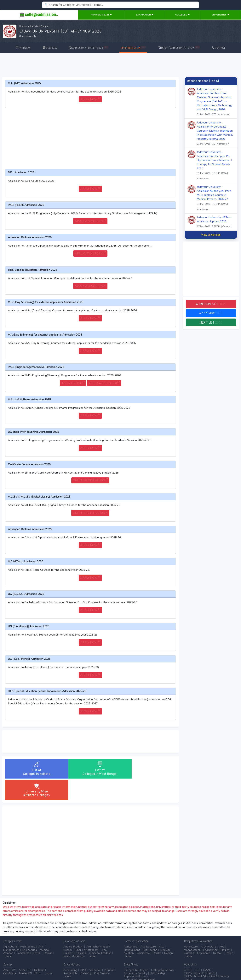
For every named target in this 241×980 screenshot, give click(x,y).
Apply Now (211, 313)
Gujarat (68, 932)
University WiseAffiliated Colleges (147, 769)
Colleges (183, 15)
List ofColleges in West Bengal (90, 769)
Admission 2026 (101, 15)
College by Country (135, 952)
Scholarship (158, 952)
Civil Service (102, 952)
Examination (145, 15)
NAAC (207, 949)
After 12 (25, 949)
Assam (68, 929)
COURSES (50, 48)
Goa (104, 929)
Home (23, 26)
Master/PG (26, 952)
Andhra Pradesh (73, 925)
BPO (83, 949)
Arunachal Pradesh (98, 925)
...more (7, 935)
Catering (86, 952)
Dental (37, 932)
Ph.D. (38, 952)
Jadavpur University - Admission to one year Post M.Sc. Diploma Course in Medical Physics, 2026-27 (216, 199)
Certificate (10, 952)
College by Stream (163, 949)
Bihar (78, 929)
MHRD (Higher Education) (200, 952)
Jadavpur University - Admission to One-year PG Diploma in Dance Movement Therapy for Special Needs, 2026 (216, 166)
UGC (197, 949)
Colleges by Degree (136, 949)
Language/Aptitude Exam (139, 958)
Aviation (8, 932)
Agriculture (10, 925)
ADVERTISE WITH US (67, 967)
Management (11, 929)
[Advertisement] (121, 65)
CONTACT (219, 48)
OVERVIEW (23, 48)
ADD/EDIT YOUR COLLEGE (94, 967)
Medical (45, 929)
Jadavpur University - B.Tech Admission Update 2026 (216, 222)
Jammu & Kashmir (74, 935)
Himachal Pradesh (100, 932)
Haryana (81, 932)
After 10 (9, 949)
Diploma (39, 949)
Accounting (70, 949)
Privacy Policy (46, 967)
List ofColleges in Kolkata (33, 769)
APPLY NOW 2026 (133, 48)
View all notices (211, 235)
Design (48, 932)
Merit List (211, 323)
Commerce (23, 932)
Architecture (28, 925)
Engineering (30, 929)
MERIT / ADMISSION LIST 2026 (179, 48)
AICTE (188, 949)
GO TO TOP (232, 967)
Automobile (70, 952)
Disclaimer (31, 967)
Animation (95, 949)
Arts (41, 925)
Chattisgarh (91, 929)
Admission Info (211, 304)
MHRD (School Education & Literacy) (206, 955)
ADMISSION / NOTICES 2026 (89, 48)
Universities (221, 15)
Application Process (136, 955)
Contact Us (17, 967)
